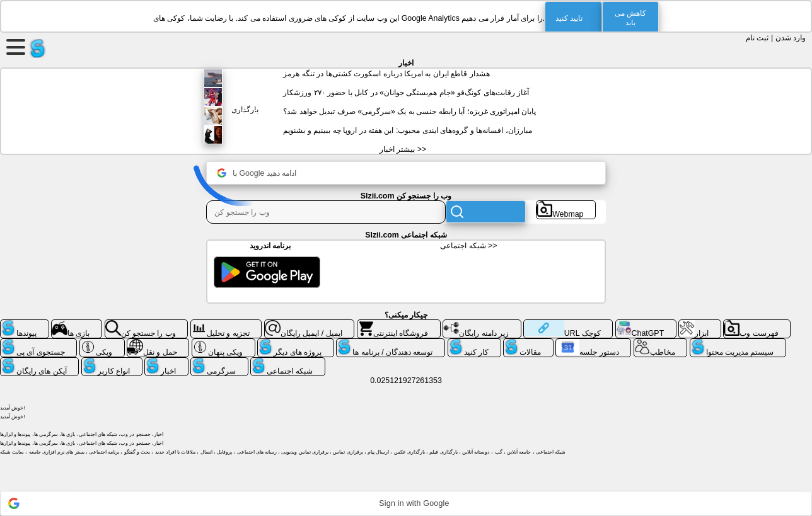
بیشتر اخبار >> (403, 149)
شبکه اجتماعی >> (468, 246)
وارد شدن (791, 38)
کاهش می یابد (630, 18)
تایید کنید (569, 18)
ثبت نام (757, 38)
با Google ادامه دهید (257, 173)
